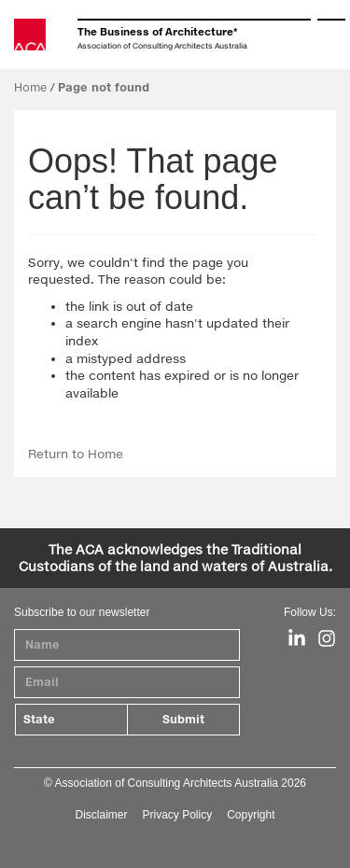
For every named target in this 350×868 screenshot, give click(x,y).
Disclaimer (101, 815)
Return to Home (76, 454)
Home (30, 87)
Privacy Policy (177, 815)
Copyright (251, 815)
